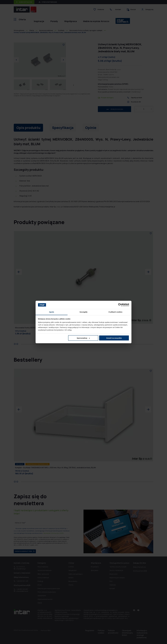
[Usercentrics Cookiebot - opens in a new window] (120, 305)
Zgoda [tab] (52, 312)
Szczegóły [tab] (83, 312)
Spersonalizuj (83, 338)
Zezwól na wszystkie (114, 338)
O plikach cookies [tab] (115, 312)
